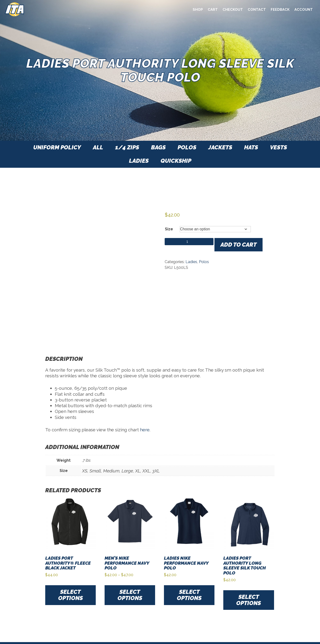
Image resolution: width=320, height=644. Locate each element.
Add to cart (239, 245)
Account (304, 9)
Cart (213, 9)
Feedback (280, 9)
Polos (204, 262)
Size (169, 229)
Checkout (233, 9)
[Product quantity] (189, 242)
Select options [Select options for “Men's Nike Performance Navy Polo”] (130, 595)
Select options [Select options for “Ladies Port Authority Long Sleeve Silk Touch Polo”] (249, 600)
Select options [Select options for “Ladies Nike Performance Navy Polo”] (189, 595)
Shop (198, 9)
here (145, 430)
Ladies (191, 262)
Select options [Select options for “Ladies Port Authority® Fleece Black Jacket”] (70, 595)
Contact (257, 9)
